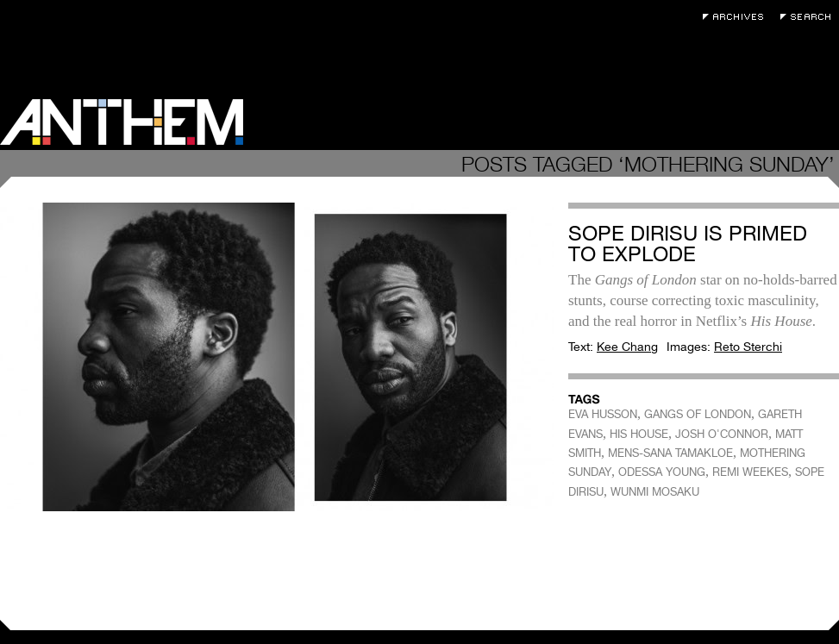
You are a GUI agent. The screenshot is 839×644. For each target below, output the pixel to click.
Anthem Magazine (122, 122)
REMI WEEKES (750, 472)
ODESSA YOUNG (662, 472)
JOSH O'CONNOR (722, 434)
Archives (737, 17)
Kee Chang (627, 347)
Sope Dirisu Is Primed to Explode (688, 244)
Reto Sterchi (748, 347)
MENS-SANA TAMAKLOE (670, 453)
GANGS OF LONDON (698, 414)
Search (810, 17)
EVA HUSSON (603, 414)
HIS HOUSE (639, 434)
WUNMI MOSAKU (655, 492)
